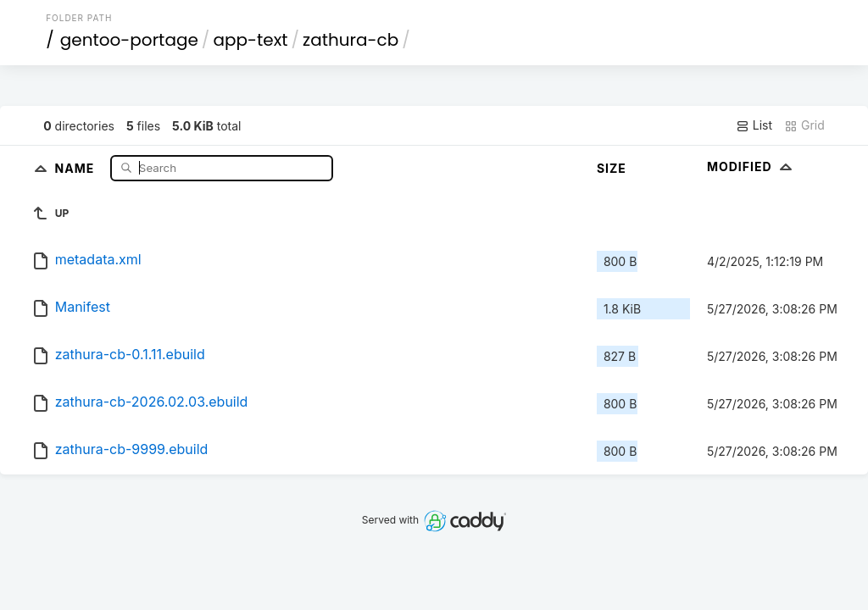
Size (612, 168)
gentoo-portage (129, 40)
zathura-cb (351, 40)
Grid (804, 125)
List (754, 125)
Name (77, 167)
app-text (250, 40)
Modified (751, 166)
